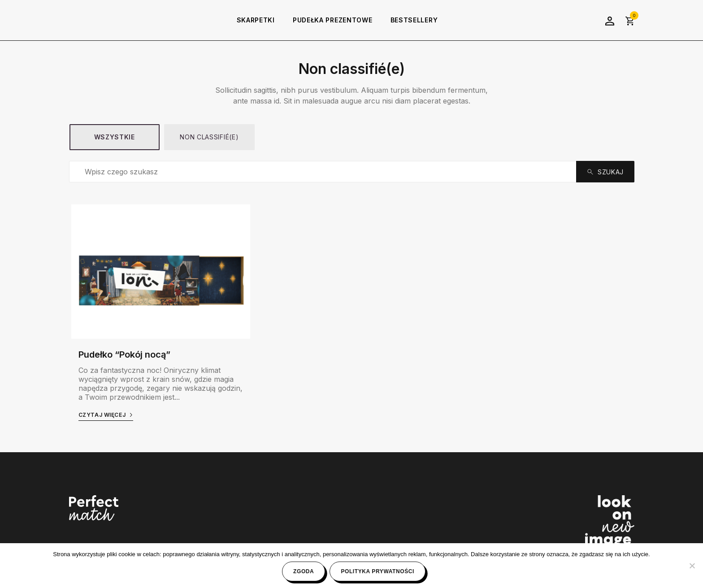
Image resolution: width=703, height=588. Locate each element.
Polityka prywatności (378, 571)
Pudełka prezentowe (333, 20)
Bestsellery (414, 20)
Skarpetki (256, 20)
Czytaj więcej (106, 415)
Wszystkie (115, 137)
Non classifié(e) (209, 137)
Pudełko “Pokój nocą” (124, 355)
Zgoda (304, 571)
